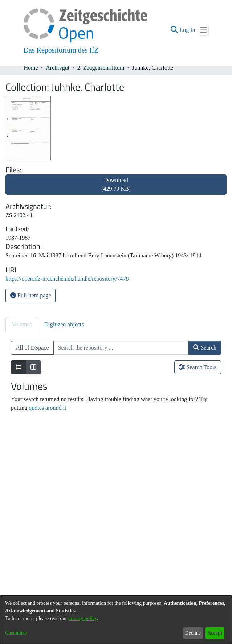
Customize (16, 633)
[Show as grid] (33, 367)
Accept (215, 633)
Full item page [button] (30, 295)
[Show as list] (19, 367)
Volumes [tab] (22, 324)
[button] (174, 30)
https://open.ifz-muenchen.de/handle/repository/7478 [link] (67, 279)
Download (116, 184)
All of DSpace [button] (32, 348)
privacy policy (83, 618)
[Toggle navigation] (204, 30)
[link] (116, 189)
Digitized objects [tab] (64, 324)
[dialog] (116, 620)
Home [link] (31, 68)
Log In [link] (188, 30)
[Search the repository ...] (121, 348)
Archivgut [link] (58, 68)
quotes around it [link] (47, 408)
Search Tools (198, 367)
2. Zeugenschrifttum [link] (101, 68)
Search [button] (205, 348)
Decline (193, 633)
